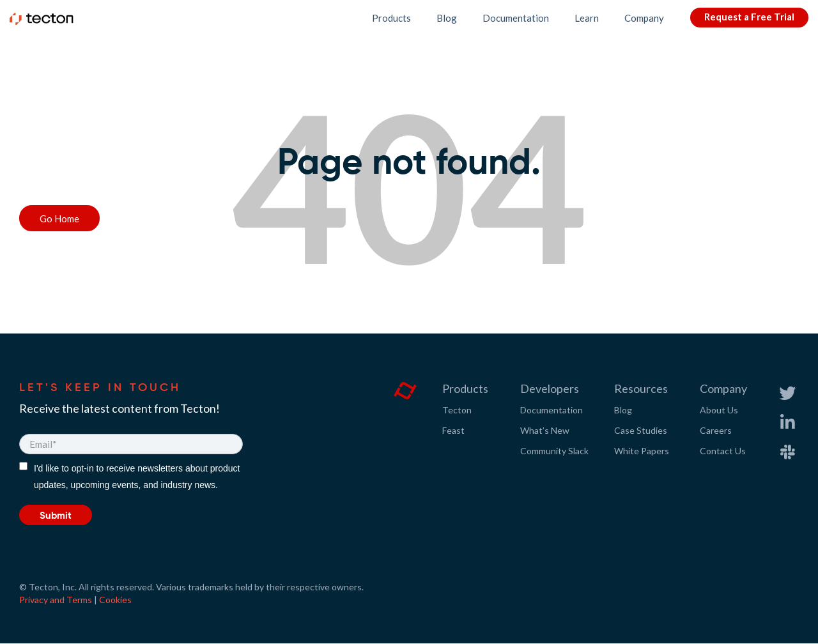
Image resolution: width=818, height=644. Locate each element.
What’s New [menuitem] (545, 430)
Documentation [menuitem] (552, 410)
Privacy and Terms (56, 600)
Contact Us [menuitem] (723, 451)
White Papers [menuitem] (642, 451)
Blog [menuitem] (623, 410)
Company (644, 18)
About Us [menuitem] (719, 410)
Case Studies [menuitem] (641, 430)
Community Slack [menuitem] (554, 451)
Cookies (115, 600)
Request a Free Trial (749, 17)
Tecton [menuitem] (457, 410)
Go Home (59, 218)
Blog (447, 18)
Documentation (516, 18)
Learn (587, 18)
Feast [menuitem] (453, 430)
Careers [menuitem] (716, 430)
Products (391, 18)
